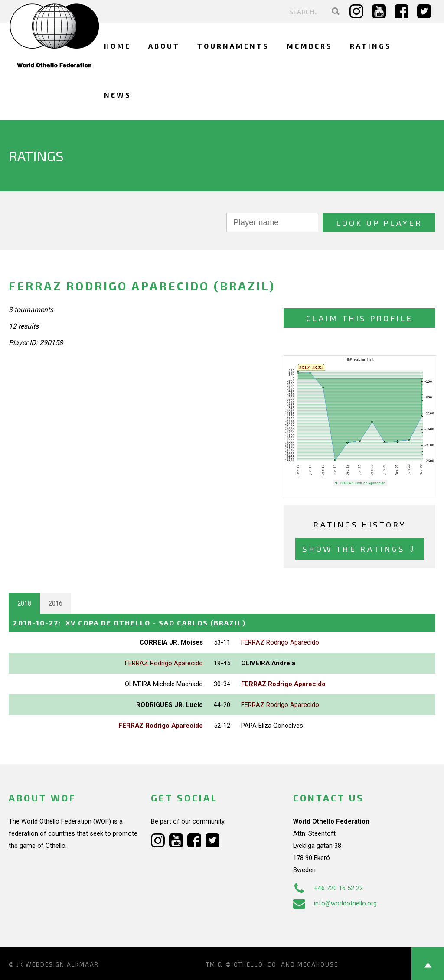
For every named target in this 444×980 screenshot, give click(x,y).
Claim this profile (359, 318)
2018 (24, 603)
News (118, 95)
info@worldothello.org (335, 903)
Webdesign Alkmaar (62, 964)
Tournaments (233, 46)
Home (118, 46)
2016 (55, 603)
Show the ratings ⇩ (360, 549)
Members (310, 46)
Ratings (371, 46)
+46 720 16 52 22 (328, 888)
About (164, 46)
